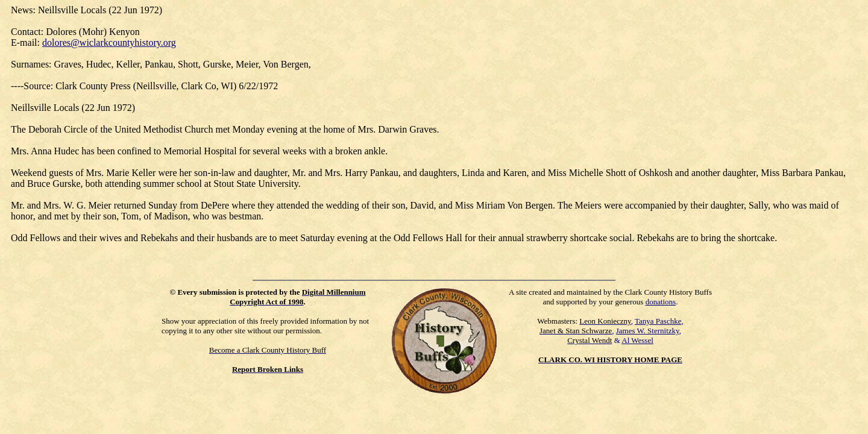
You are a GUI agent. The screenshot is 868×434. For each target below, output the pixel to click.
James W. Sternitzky (648, 331)
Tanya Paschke (658, 321)
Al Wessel (637, 340)
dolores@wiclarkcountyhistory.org (109, 42)
